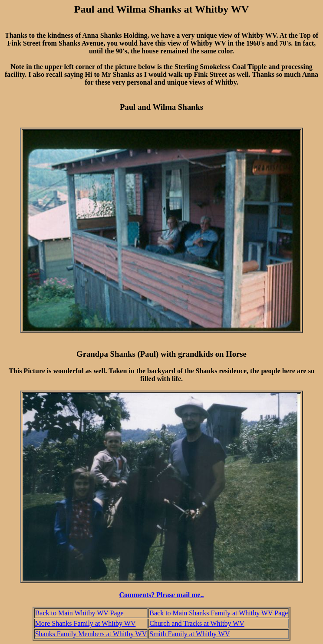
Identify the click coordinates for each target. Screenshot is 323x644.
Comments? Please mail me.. (161, 595)
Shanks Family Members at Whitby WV (91, 634)
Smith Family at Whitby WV (190, 634)
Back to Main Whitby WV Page (79, 613)
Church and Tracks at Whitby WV (197, 623)
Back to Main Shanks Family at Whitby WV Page (219, 613)
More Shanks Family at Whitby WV (86, 623)
